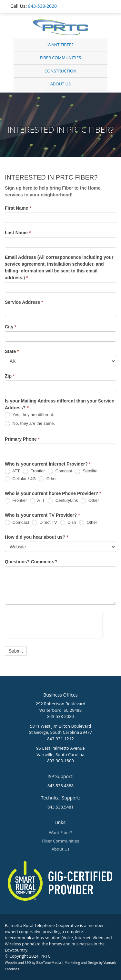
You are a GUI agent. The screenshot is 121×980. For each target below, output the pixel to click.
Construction (60, 71)
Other (48, 479)
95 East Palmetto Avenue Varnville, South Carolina (60, 751)
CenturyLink (63, 501)
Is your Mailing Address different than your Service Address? (60, 404)
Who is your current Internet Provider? (48, 464)
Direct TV (45, 523)
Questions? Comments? (31, 562)
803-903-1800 (60, 761)
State (12, 351)
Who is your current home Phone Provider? (53, 493)
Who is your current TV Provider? (42, 515)
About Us (60, 84)
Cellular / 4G (20, 479)
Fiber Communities (60, 58)
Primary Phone (22, 439)
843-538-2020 (42, 6)
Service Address (24, 302)
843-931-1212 (60, 739)
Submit (16, 651)
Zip (10, 376)
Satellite (86, 471)
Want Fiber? (60, 45)
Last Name (18, 233)
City (11, 327)
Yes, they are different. (30, 415)
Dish (68, 523)
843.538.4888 (60, 786)
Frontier (34, 471)
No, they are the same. (30, 424)
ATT (12, 471)
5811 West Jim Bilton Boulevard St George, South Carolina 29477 (61, 729)
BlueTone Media (49, 963)
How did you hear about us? (37, 537)
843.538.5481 (60, 807)
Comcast (60, 471)
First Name (18, 208)
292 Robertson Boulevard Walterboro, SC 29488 (61, 707)
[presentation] (53, 624)
